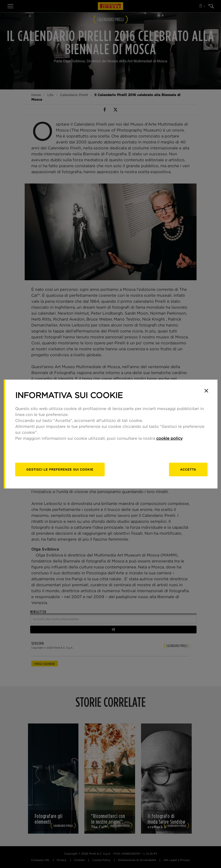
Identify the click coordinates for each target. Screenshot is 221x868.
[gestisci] (60, 469)
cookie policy (169, 439)
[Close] (206, 391)
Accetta (188, 469)
